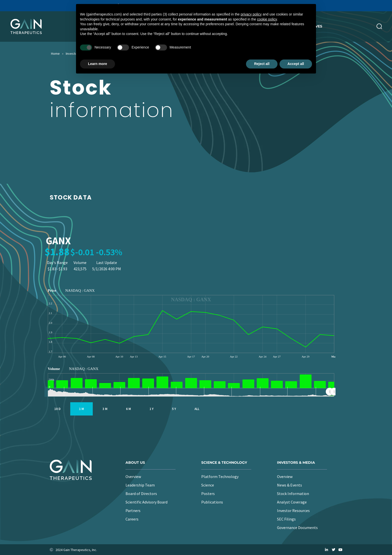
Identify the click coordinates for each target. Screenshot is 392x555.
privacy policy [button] (251, 14)
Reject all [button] (262, 64)
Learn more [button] (97, 64)
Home (55, 53)
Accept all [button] (296, 64)
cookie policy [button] (267, 19)
